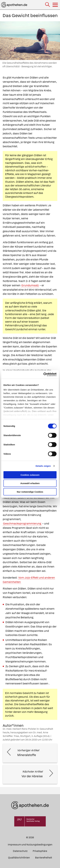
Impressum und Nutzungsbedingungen (30, 845)
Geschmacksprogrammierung (22, 523)
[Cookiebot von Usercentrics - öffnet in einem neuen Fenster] (43, 374)
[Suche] (48, 5)
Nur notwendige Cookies (30, 492)
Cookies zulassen (30, 475)
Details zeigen (43, 466)
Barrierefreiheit (44, 858)
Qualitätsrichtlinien (19, 858)
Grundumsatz (30, 285)
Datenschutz (20, 851)
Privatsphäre (40, 851)
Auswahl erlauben (30, 483)
